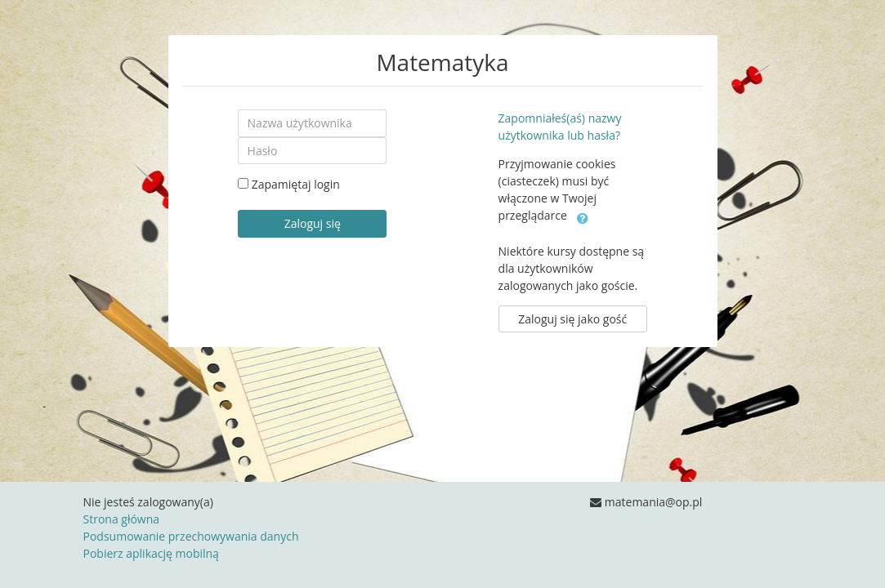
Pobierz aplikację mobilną (151, 553)
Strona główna (122, 519)
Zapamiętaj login (296, 184)
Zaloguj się (313, 223)
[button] (583, 216)
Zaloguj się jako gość (572, 319)
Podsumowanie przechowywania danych (191, 536)
